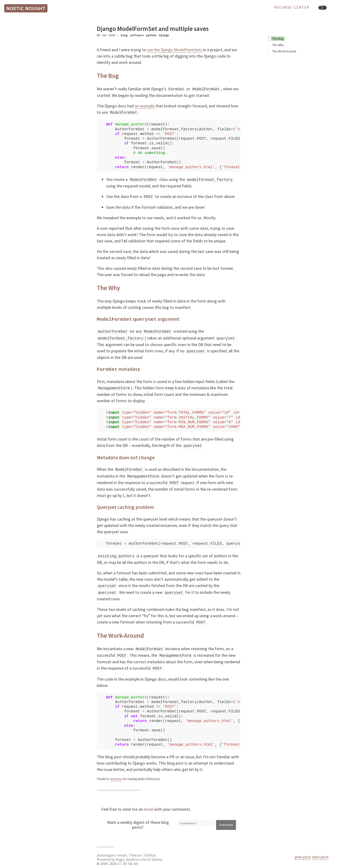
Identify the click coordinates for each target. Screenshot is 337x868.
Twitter (135, 849)
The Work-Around (284, 51)
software (137, 35)
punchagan (106, 849)
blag (124, 35)
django (164, 35)
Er (149, 853)
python (151, 35)
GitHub (150, 849)
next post (320, 857)
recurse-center (292, 7)
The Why (278, 45)
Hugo (120, 853)
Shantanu (116, 773)
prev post (303, 857)
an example (145, 106)
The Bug (278, 39)
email (148, 803)
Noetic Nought (26, 8)
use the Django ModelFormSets (174, 50)
